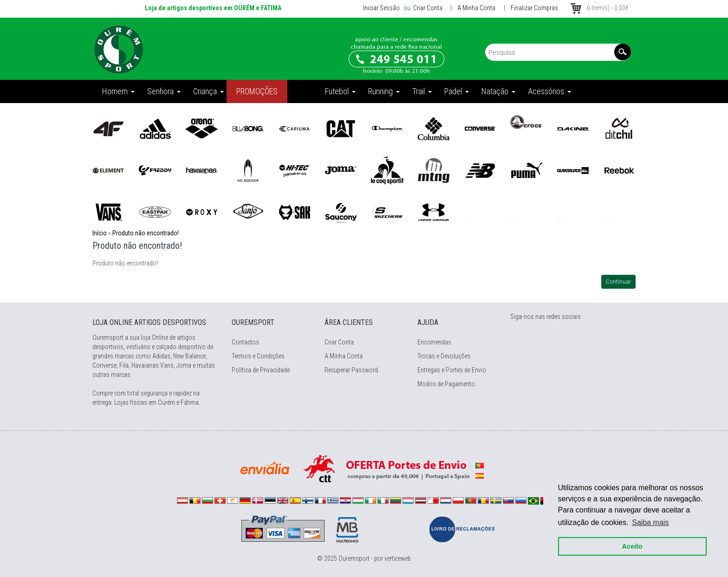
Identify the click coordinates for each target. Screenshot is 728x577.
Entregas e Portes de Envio (452, 370)
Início (100, 233)
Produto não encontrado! (146, 233)
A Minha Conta (476, 8)
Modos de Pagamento (446, 384)
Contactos (245, 342)
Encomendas (434, 342)
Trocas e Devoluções (444, 356)
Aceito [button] (631, 545)
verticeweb (398, 558)
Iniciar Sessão (381, 8)
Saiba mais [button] (650, 522)
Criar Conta (427, 8)
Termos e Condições (258, 356)
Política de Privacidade (261, 370)
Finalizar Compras (534, 8)
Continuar (618, 282)
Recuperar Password (351, 370)
